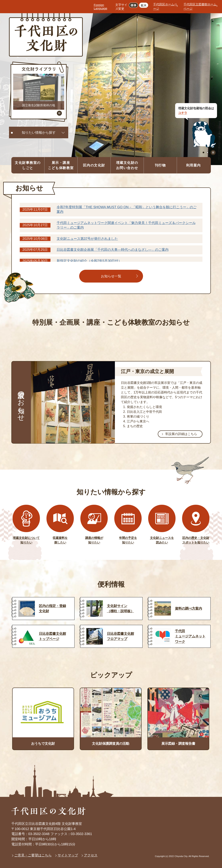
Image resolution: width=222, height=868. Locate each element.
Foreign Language (101, 7)
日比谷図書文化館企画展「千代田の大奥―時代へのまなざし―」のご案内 (113, 250)
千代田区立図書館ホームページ (200, 6)
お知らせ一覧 (111, 276)
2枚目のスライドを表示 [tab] (207, 152)
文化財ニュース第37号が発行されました (87, 239)
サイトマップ (68, 855)
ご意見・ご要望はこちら (33, 855)
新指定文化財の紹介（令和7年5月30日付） (89, 261)
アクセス (91, 855)
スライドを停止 (213, 153)
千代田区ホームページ (165, 6)
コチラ (183, 113)
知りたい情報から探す (39, 132)
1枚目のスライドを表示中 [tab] (203, 152)
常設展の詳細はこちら (181, 434)
